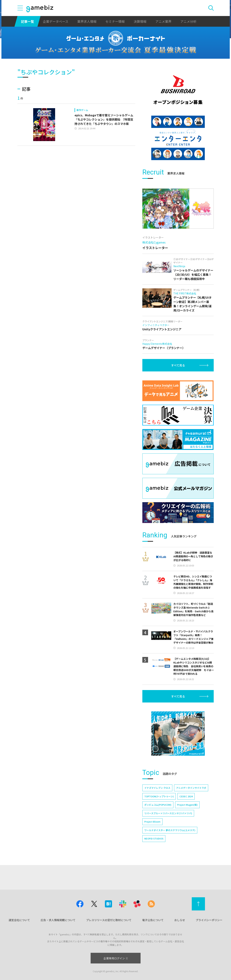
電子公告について (153, 920)
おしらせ (180, 920)
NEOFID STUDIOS (154, 838)
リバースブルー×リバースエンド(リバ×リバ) (168, 813)
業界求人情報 (87, 21)
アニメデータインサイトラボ (191, 788)
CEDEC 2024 (186, 796)
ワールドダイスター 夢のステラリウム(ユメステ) (170, 830)
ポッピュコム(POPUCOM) (158, 805)
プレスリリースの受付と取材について (109, 920)
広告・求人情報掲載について (58, 920)
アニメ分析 (188, 21)
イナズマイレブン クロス (157, 788)
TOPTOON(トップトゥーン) (159, 796)
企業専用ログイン (115, 958)
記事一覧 (27, 21)
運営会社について (19, 920)
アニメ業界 (163, 21)
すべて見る (178, 365)
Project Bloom (152, 822)
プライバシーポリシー (209, 920)
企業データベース (56, 21)
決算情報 (140, 21)
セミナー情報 (115, 21)
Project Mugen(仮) (187, 805)
